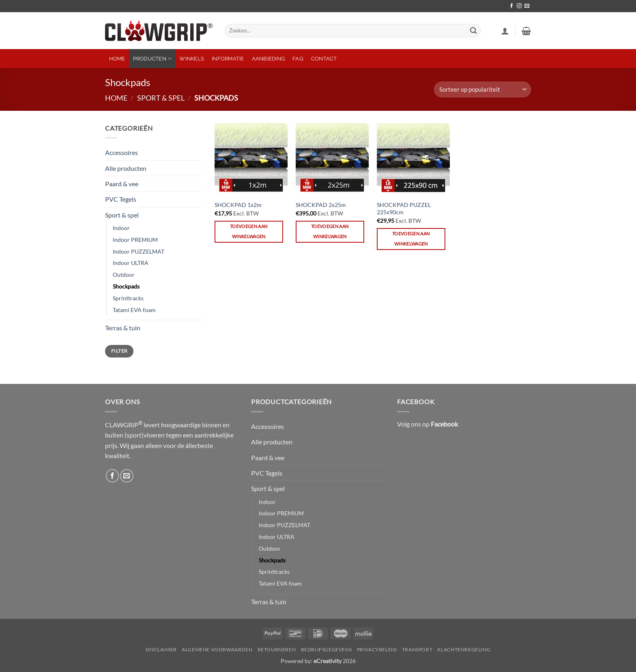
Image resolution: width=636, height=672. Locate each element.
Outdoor (124, 275)
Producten (153, 59)
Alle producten (126, 168)
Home (117, 59)
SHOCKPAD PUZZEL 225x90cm (404, 209)
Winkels (192, 59)
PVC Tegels (121, 199)
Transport (417, 649)
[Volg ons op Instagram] (519, 6)
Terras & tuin (123, 328)
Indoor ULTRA (131, 263)
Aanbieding (269, 59)
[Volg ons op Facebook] (511, 6)
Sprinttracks (128, 298)
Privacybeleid (377, 649)
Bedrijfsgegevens (327, 649)
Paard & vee (122, 184)
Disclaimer (161, 649)
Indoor (121, 228)
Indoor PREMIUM (135, 240)
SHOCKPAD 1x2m (238, 205)
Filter (119, 351)
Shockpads (126, 286)
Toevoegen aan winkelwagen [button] (249, 231)
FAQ (298, 59)
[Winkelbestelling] (482, 89)
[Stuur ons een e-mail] (527, 6)
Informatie (228, 59)
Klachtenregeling (464, 649)
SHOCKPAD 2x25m (321, 205)
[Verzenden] (473, 31)
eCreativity (328, 661)
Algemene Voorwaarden (217, 649)
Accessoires (121, 152)
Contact (324, 59)
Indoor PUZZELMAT (139, 251)
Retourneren (277, 649)
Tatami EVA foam (134, 310)
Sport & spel (161, 98)
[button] (505, 31)
